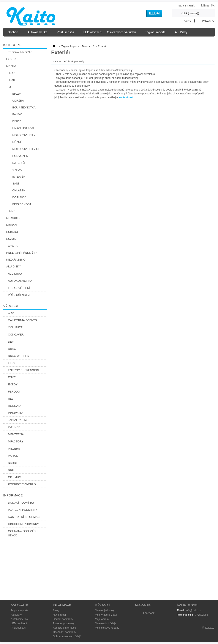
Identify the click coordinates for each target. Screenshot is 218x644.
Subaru (12, 232)
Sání (16, 184)
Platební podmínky (23, 510)
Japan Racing (18, 420)
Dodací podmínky (21, 503)
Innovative (16, 413)
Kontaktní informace (25, 517)
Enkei (12, 377)
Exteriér (19, 163)
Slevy (56, 611)
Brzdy (17, 94)
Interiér (19, 177)
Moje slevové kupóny (107, 628)
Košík (190, 13)
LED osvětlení (93, 32)
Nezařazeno (16, 260)
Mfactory (16, 441)
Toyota (12, 246)
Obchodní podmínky (23, 524)
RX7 (12, 73)
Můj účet (103, 605)
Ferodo (14, 392)
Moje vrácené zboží (106, 615)
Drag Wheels (18, 356)
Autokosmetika (39, 33)
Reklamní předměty (22, 253)
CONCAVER (16, 335)
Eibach (13, 363)
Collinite (15, 327)
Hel (11, 399)
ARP (11, 313)
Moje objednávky (105, 611)
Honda (11, 59)
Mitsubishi (14, 218)
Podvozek (20, 156)
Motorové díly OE (26, 149)
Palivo (17, 114)
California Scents (22, 320)
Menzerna (16, 434)
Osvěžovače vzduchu (123, 33)
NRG (11, 470)
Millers (14, 449)
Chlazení (19, 190)
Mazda (11, 66)
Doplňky (19, 197)
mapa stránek (186, 5)
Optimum (15, 477)
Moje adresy (102, 619)
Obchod (14, 33)
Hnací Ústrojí (23, 128)
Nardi (12, 463)
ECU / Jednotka (24, 107)
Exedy (13, 384)
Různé (17, 142)
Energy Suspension (24, 370)
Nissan (11, 225)
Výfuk (17, 170)
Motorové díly (24, 135)
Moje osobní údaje (106, 623)
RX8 (12, 80)
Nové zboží (59, 615)
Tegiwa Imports (156, 33)
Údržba (18, 101)
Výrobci (11, 306)
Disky (17, 121)
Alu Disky (182, 33)
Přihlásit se (208, 21)
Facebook (149, 613)
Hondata (15, 406)
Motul (13, 456)
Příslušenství (67, 33)
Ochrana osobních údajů (23, 533)
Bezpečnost (22, 204)
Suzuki (11, 239)
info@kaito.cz (194, 611)
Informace (13, 495)
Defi (11, 342)
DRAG (12, 349)
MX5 (12, 211)
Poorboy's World (22, 484)
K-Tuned (14, 427)
